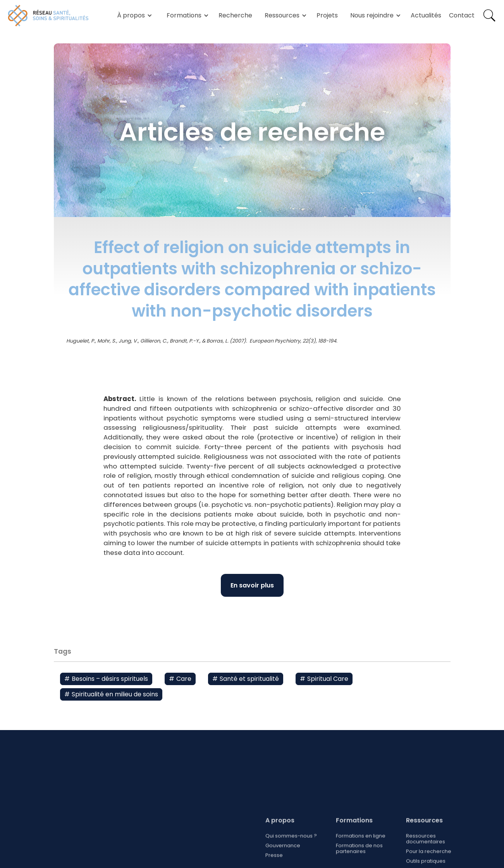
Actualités (426, 15)
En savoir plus (252, 585)
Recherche (235, 15)
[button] (133, 15)
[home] (48, 15)
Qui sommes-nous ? (291, 857)
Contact (462, 15)
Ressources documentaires (426, 859)
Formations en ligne (360, 857)
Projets (327, 15)
